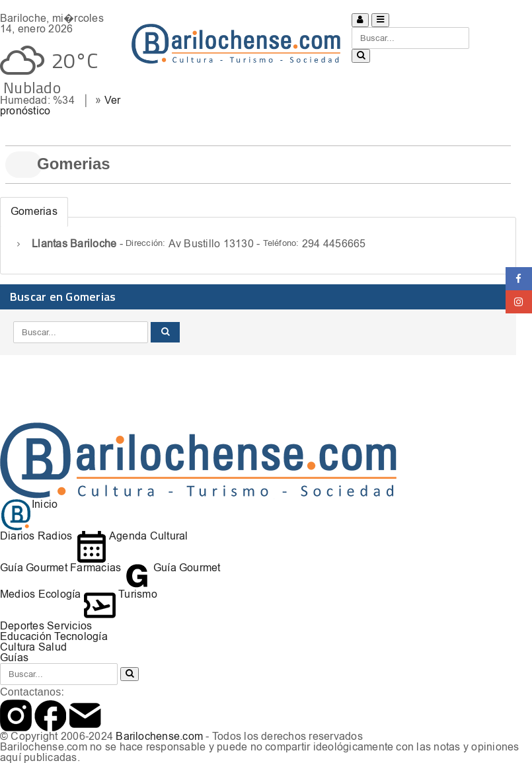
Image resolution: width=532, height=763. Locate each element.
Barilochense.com (159, 736)
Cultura (18, 647)
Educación (26, 636)
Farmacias (95, 568)
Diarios (18, 536)
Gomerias (34, 211)
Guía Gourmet (34, 568)
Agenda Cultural (132, 536)
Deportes (22, 626)
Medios (18, 594)
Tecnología (81, 636)
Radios (55, 536)
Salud (53, 647)
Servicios (69, 626)
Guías (14, 658)
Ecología (60, 594)
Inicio (29, 504)
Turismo (121, 594)
